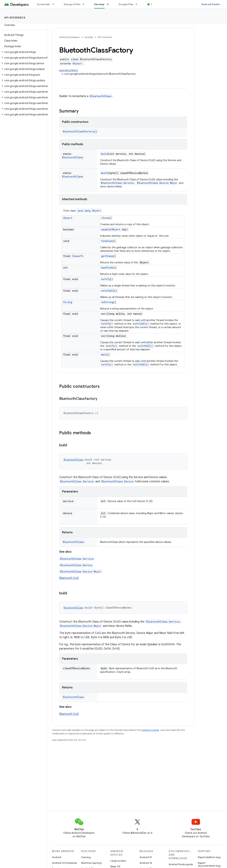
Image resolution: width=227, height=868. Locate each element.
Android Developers (70, 37)
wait (104, 314)
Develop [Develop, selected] (99, 4)
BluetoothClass (101, 96)
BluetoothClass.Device (117, 481)
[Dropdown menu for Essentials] (55, 4)
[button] (23, 52)
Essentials (44, 4)
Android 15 (146, 857)
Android (57, 857)
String (68, 302)
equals (106, 229)
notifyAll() (141, 324)
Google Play (126, 4)
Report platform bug (209, 857)
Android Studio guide (181, 864)
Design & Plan (72, 4)
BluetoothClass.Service (117, 183)
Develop (89, 37)
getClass (107, 256)
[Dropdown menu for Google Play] (138, 4)
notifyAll (108, 291)
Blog (154, 4)
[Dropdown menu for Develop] (109, 4)
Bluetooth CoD (69, 578)
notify (106, 279)
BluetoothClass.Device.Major (157, 183)
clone (105, 218)
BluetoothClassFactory (79, 131)
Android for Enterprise (64, 863)
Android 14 (146, 863)
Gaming (86, 857)
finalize (107, 241)
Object (77, 63)
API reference (15, 18)
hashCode (107, 268)
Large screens (118, 861)
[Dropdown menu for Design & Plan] (85, 4)
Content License (150, 730)
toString (107, 302)
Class (75, 256)
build (105, 154)
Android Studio (211, 4)
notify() (107, 324)
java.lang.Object (69, 70)
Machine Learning (91, 863)
